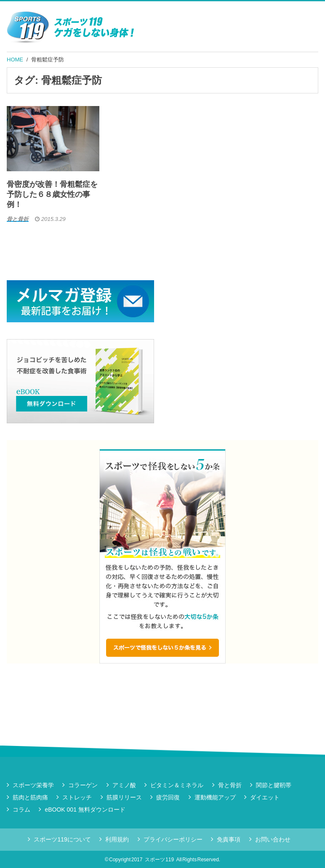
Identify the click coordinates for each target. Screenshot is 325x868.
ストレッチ (77, 797)
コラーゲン (83, 785)
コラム (21, 810)
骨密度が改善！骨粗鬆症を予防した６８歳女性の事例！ (52, 194)
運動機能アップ (215, 797)
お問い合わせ (273, 839)
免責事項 (229, 839)
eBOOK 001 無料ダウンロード (85, 810)
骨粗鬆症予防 (48, 60)
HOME (15, 60)
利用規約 (117, 839)
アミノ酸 (124, 785)
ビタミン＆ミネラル (177, 785)
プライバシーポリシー (173, 839)
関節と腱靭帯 (274, 785)
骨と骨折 (230, 785)
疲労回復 (168, 797)
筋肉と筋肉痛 (30, 797)
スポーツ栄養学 (33, 785)
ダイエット (265, 797)
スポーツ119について (62, 839)
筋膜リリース (124, 797)
